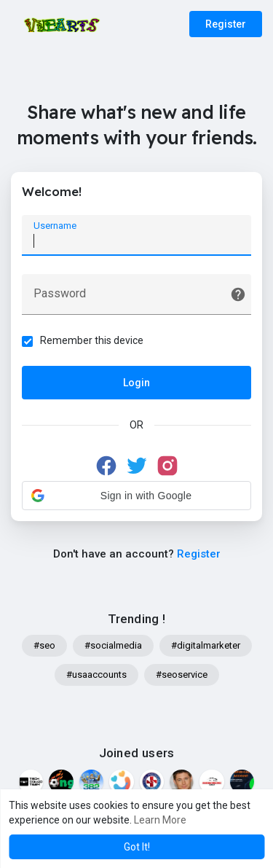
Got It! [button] (137, 847)
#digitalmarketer (206, 645)
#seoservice (182, 675)
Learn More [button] (160, 820)
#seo (44, 645)
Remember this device (92, 340)
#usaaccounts (96, 675)
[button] (136, 496)
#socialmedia (113, 645)
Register (226, 24)
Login (136, 383)
